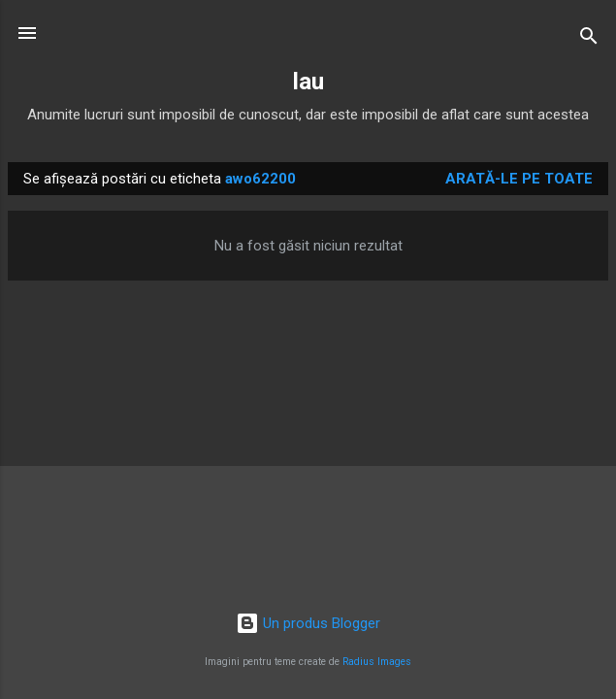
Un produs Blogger (308, 623)
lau (308, 82)
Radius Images (377, 662)
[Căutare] (589, 39)
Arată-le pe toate (519, 179)
